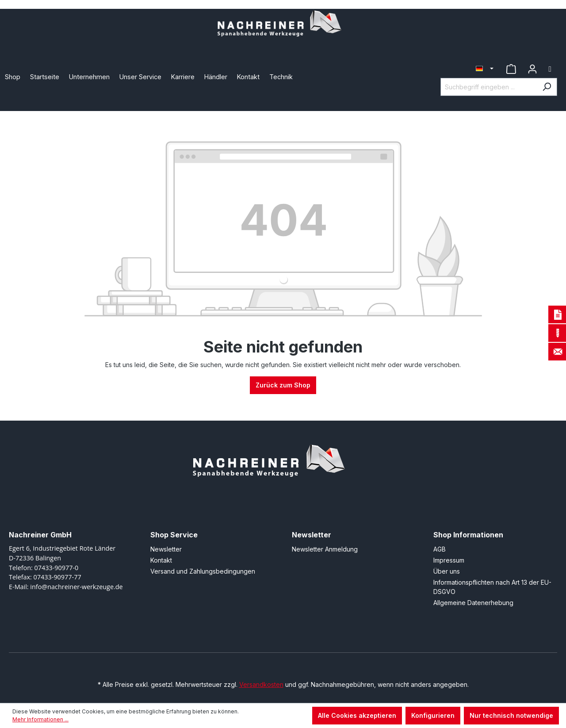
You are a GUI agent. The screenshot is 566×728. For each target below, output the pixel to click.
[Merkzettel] (511, 69)
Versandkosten (261, 684)
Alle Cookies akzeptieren (357, 715)
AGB (440, 549)
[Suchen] (547, 87)
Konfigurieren (433, 715)
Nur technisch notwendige (511, 715)
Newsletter (166, 549)
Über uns (447, 571)
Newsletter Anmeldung (325, 549)
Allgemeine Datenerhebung (473, 603)
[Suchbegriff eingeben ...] (489, 87)
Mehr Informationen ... (40, 719)
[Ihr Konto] (532, 69)
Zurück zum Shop (283, 385)
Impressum (449, 560)
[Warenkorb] (550, 69)
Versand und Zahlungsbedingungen (203, 571)
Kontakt (161, 560)
